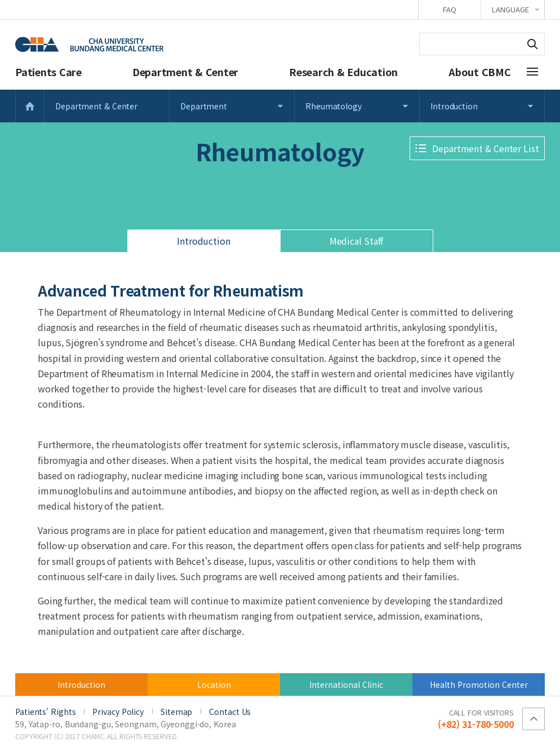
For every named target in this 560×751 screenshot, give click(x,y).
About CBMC (480, 72)
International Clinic (346, 684)
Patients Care (48, 72)
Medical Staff (357, 241)
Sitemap (176, 712)
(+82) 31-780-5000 (476, 718)
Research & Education (343, 72)
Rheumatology (334, 106)
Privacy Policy (118, 712)
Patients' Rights (45, 712)
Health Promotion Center (479, 684)
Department (204, 106)
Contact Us (230, 712)
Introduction (454, 106)
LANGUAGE (510, 9)
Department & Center (185, 72)
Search (532, 44)
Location (214, 684)
